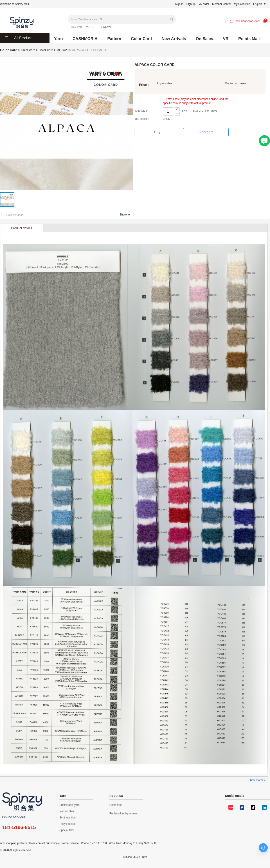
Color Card (9, 50)
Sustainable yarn (69, 805)
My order (204, 4)
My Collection (242, 4)
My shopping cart (248, 21)
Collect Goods (12, 215)
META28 (62, 50)
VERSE (91, 27)
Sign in (179, 4)
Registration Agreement (123, 814)
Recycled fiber (68, 824)
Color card (46, 50)
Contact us (116, 805)
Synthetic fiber (68, 818)
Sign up (191, 4)
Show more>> (257, 780)
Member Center (222, 4)
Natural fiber (67, 811)
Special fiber (67, 830)
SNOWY (106, 27)
